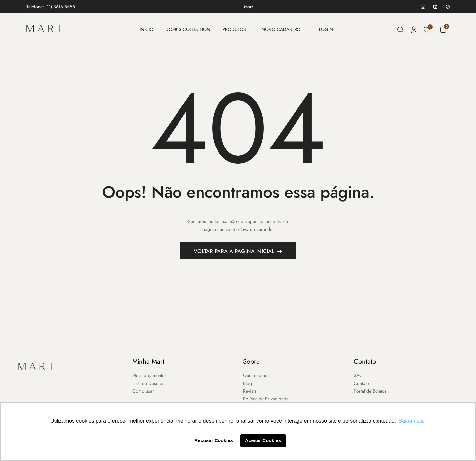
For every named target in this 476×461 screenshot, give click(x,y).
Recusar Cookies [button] (214, 440)
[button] (443, 30)
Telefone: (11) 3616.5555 (51, 7)
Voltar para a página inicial (235, 252)
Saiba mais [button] (412, 421)
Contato (365, 363)
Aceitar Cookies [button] (263, 440)
